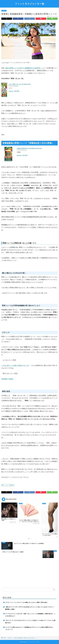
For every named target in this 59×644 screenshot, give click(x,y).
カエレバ (16, 86)
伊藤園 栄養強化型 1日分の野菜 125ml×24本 (29, 148)
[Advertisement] (29, 572)
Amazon (11, 91)
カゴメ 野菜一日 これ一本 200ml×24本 (20, 84)
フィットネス (6, 485)
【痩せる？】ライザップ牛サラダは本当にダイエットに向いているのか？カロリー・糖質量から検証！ (30, 608)
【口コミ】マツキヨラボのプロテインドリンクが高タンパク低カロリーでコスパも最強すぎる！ (30, 622)
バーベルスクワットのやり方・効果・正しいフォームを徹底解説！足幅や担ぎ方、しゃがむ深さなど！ (30, 615)
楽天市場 (17, 91)
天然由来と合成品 (7, 379)
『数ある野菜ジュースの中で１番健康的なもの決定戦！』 (24, 68)
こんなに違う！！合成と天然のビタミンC (15, 365)
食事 (12, 485)
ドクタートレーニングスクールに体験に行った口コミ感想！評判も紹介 (26, 602)
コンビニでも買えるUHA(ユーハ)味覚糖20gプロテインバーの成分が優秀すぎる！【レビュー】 (29, 628)
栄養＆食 (4, 11)
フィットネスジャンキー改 (30, 4)
